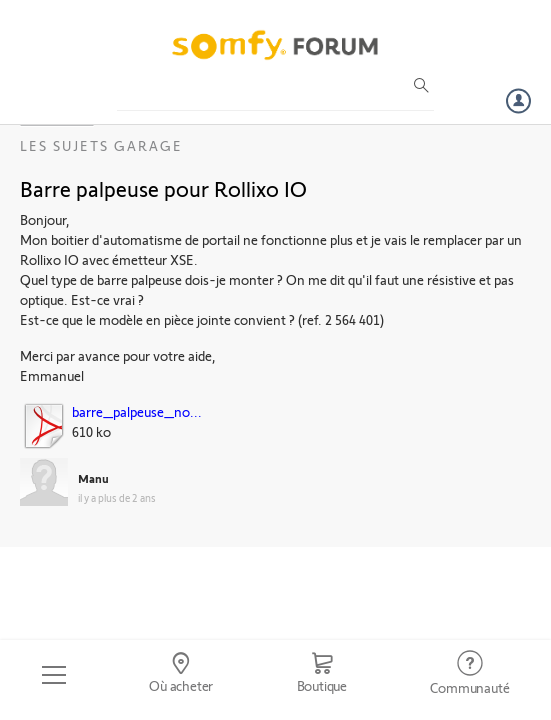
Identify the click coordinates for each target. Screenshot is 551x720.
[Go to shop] (322, 675)
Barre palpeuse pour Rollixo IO (163, 188)
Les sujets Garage (101, 145)
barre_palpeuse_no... (137, 411)
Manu (93, 478)
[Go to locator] (180, 675)
